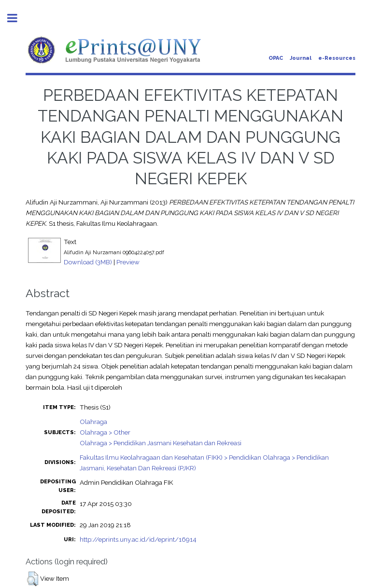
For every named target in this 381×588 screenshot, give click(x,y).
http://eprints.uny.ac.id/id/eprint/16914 (138, 539)
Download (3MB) (88, 262)
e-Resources (337, 58)
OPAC (276, 58)
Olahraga (93, 422)
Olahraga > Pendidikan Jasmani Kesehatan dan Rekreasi (161, 443)
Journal (301, 58)
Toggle (17, 18)
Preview (128, 262)
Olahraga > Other (105, 432)
